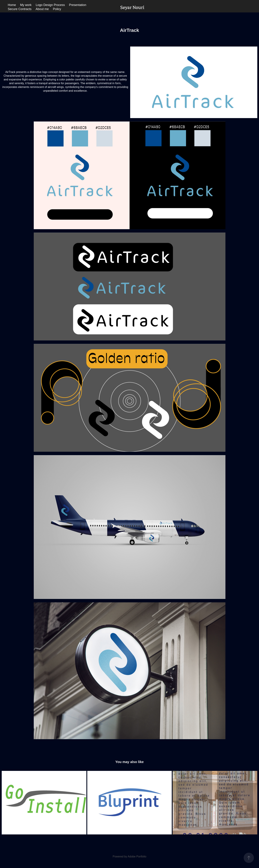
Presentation (78, 5)
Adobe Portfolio (137, 856)
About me (42, 9)
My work (26, 5)
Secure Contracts (20, 9)
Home (12, 5)
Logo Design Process (50, 5)
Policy (57, 9)
